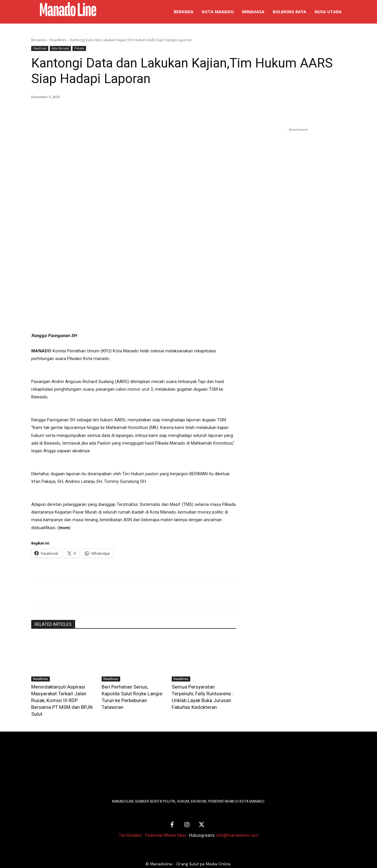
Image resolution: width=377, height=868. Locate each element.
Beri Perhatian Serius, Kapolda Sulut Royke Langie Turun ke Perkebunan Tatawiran (132, 692)
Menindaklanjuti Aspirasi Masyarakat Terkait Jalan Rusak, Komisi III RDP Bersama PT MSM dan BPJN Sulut (62, 692)
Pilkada (79, 48)
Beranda (38, 40)
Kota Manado (60, 48)
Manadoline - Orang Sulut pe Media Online (190, 848)
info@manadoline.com (237, 819)
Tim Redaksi (130, 819)
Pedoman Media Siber (166, 819)
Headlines (58, 40)
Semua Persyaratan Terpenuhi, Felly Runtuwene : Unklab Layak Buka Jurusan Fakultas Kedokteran (201, 692)
